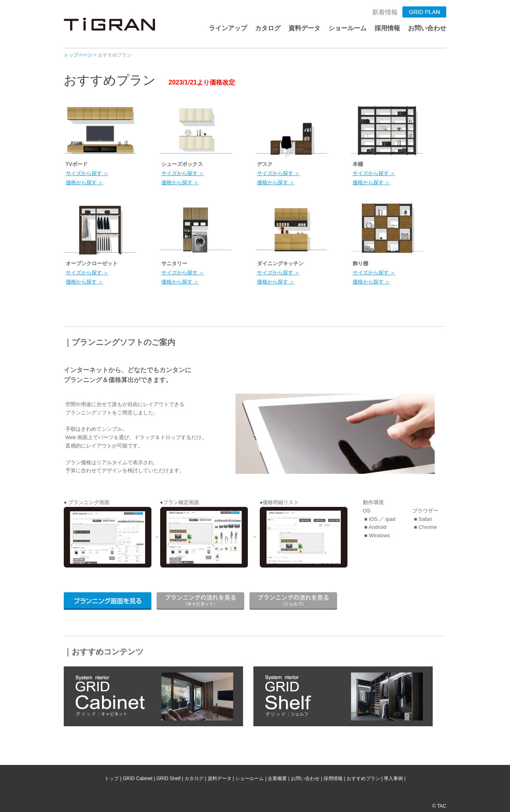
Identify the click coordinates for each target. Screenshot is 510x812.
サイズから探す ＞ (87, 173)
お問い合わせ (427, 28)
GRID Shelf (168, 778)
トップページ (78, 55)
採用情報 (387, 28)
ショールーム (347, 28)
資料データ (304, 28)
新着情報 (385, 12)
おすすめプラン (363, 778)
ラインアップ (228, 28)
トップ (112, 778)
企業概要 (277, 778)
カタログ (268, 28)
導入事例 (393, 778)
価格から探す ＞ (85, 182)
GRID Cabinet (138, 778)
